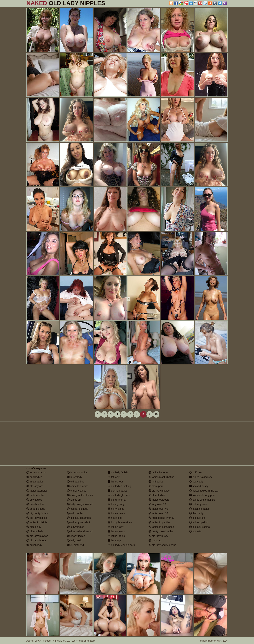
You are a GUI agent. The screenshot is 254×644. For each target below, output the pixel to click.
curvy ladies (76, 527)
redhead (155, 540)
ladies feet (115, 482)
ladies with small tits (202, 500)
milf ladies (156, 482)
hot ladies (115, 518)
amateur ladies (37, 473)
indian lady (116, 527)
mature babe (35, 495)
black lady (34, 527)
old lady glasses (119, 495)
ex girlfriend (75, 545)
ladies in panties (159, 522)
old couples (75, 513)
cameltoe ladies (78, 486)
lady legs (115, 540)
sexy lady (196, 482)
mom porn (156, 486)
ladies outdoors (159, 500)
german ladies (118, 491)
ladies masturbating (161, 477)
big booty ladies (37, 513)
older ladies (157, 495)
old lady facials (118, 473)
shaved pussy (199, 486)
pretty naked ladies (161, 531)
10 (156, 414)
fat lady (114, 477)
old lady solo (198, 504)
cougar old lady (78, 509)
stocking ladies (199, 509)
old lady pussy (158, 536)
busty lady (75, 477)
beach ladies (35, 504)
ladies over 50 (158, 513)
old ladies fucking (119, 486)
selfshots (196, 473)
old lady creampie (79, 518)
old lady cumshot (78, 522)
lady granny (116, 504)
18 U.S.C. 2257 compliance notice (78, 641)
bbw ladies (34, 500)
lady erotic (75, 540)
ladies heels (116, 513)
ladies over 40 (158, 509)
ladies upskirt (198, 522)
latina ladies (116, 536)
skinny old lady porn (202, 495)
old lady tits (197, 518)
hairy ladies (116, 509)
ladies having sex (201, 477)
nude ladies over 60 (162, 518)
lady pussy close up (80, 504)
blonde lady (35, 531)
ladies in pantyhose (161, 527)
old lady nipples (159, 491)
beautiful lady (36, 509)
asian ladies (35, 482)
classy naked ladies (80, 495)
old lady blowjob (37, 536)
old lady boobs (36, 540)
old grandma (117, 500)
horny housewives (120, 522)
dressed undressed (80, 531)
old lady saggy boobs (162, 545)
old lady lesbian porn (121, 545)
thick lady (196, 513)
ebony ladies (76, 536)
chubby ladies (77, 491)
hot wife (195, 531)
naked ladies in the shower (206, 491)
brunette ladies (77, 473)
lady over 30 (157, 504)
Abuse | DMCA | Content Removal (43, 641)
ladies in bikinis (37, 522)
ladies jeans (116, 531)
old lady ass (35, 486)
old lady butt (76, 482)
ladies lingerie (158, 473)
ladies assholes (37, 491)
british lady (34, 545)
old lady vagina (199, 527)
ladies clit (74, 500)
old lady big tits (37, 518)
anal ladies (34, 477)
